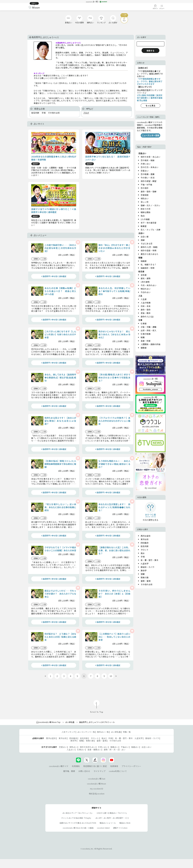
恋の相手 (145, 188)
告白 (143, 216)
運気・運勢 (146, 278)
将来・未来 (146, 306)
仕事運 (144, 323)
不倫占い (125, 747)
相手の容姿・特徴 (149, 250)
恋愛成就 (145, 195)
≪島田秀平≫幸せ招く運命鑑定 (54, 276)
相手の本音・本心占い (150, 157)
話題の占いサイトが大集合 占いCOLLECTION (78, 823)
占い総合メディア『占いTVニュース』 (78, 813)
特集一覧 (127, 732)
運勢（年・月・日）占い (115, 750)
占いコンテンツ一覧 (86, 732)
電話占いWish (125, 823)
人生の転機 (146, 303)
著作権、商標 (69, 771)
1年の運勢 (145, 282)
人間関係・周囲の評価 (150, 344)
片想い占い (146, 164)
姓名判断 (145, 546)
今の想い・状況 (148, 178)
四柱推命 (145, 543)
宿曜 (143, 574)
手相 (143, 557)
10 (111, 676)
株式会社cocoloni (97, 794)
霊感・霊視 (146, 581)
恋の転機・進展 (148, 174)
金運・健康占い (94, 750)
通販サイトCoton (120, 828)
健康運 (144, 348)
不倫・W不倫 (146, 185)
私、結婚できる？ (149, 264)
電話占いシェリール (108, 823)
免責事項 (114, 766)
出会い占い (146, 747)
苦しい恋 (145, 202)
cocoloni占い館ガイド (59, 766)
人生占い (71, 750)
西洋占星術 (146, 536)
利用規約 (76, 766)
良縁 (143, 240)
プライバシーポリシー (131, 766)
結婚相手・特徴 (148, 268)
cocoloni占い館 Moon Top (48, 722)
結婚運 (144, 261)
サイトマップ (100, 771)
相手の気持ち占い (88, 747)
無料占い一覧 (103, 732)
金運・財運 (146, 341)
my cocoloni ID (97, 789)
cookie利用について (118, 771)
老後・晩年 (146, 313)
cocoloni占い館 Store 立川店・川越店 (78, 828)
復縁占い (114, 747)
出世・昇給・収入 (149, 330)
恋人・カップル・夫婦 (150, 230)
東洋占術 (145, 539)
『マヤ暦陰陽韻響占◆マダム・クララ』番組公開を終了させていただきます (150, 81)
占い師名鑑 (70, 722)
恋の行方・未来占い (149, 167)
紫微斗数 (145, 577)
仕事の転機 (146, 334)
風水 (143, 553)
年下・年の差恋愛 (149, 223)
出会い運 (145, 237)
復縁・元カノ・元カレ (150, 205)
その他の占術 (147, 584)
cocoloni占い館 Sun (97, 779)
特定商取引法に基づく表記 (95, 766)
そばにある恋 (147, 244)
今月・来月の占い (149, 285)
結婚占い (135, 747)
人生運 (144, 299)
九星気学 (145, 564)
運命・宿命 (146, 310)
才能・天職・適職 (149, 327)
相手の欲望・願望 (149, 181)
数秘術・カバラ (148, 567)
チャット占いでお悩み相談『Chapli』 (77, 818)
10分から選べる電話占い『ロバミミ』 (112, 813)
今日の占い (146, 292)
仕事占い (81, 750)
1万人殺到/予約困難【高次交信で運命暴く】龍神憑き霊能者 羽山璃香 (150, 98)
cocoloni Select (103, 828)
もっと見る (151, 106)
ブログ (86, 113)
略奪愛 (144, 226)
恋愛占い (145, 171)
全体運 (144, 275)
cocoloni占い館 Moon (96, 784)
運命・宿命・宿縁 (149, 191)
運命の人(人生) (147, 317)
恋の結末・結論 (148, 160)
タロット (145, 550)
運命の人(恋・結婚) (149, 247)
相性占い (145, 198)
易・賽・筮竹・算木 (149, 560)
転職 (143, 337)
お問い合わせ (84, 771)
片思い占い (103, 747)
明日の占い (146, 289)
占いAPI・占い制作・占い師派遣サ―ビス (112, 818)
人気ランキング (68, 732)
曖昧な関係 (146, 212)
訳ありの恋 (146, 209)
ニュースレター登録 (150, 135)
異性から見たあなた (149, 254)
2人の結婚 (145, 219)
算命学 (144, 570)
